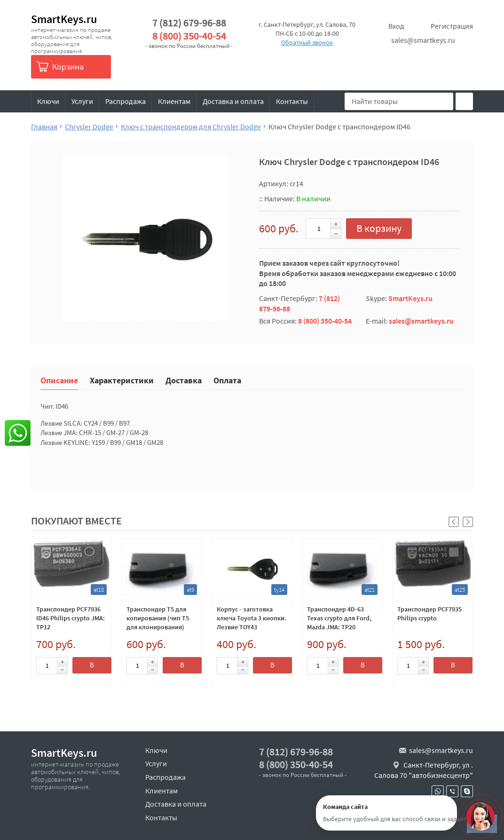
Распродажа (126, 101)
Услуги (82, 101)
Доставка (184, 380)
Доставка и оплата (233, 101)
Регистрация (452, 26)
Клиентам (174, 101)
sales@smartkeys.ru (423, 40)
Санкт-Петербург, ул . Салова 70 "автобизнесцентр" (424, 770)
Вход (396, 26)
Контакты (292, 101)
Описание (59, 380)
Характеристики (122, 380)
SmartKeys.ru (64, 19)
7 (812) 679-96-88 (189, 23)
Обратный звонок (307, 42)
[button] (468, 522)
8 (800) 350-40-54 (189, 36)
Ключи (48, 101)
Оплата (227, 380)
